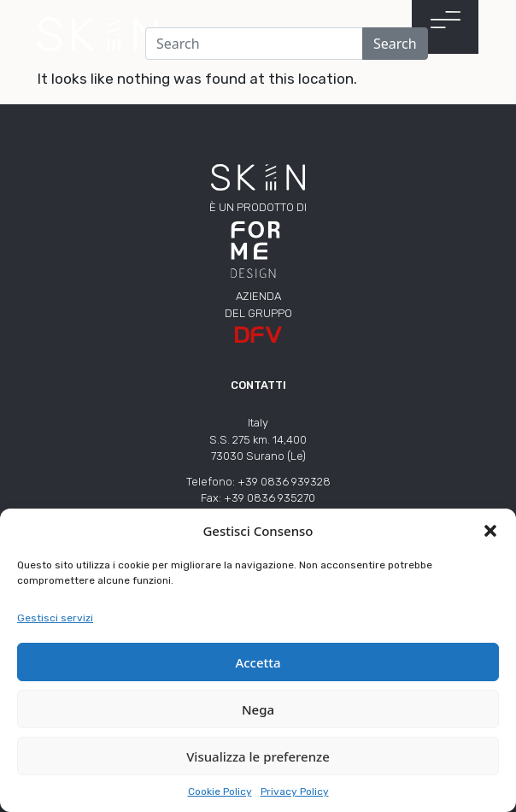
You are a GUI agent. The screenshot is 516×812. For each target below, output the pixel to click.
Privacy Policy (295, 791)
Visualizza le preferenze (258, 756)
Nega (258, 709)
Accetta (258, 662)
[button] (490, 531)
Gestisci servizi (55, 618)
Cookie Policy (220, 791)
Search (395, 44)
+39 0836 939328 (284, 482)
